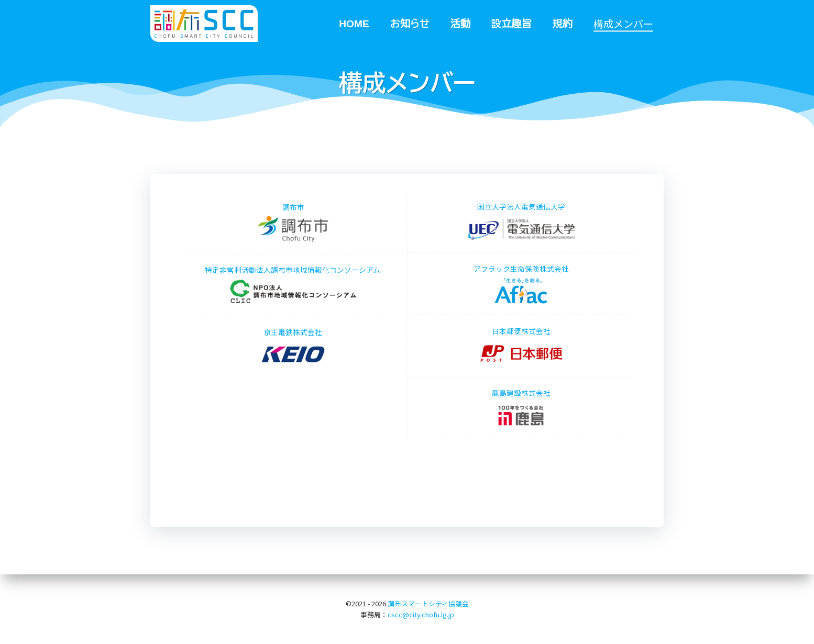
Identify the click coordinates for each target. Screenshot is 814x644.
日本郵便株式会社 (540, 346)
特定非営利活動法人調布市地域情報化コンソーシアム (274, 285)
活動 (460, 23)
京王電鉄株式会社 (293, 366)
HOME (354, 23)
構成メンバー (623, 24)
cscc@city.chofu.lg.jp (421, 614)
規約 (563, 23)
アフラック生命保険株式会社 (521, 265)
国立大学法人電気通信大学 (540, 222)
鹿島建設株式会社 (521, 389)
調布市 (293, 241)
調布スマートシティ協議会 (428, 603)
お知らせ (410, 23)
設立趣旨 (511, 23)
